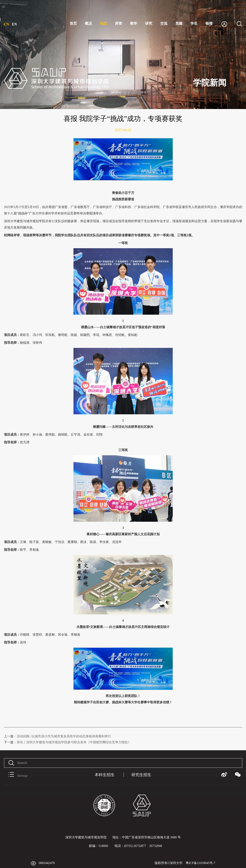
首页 (73, 23)
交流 (164, 23)
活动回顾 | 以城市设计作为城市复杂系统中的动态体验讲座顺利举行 (57, 736)
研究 (149, 23)
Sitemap (16, 775)
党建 (179, 23)
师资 (119, 23)
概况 (88, 23)
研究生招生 (141, 775)
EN (14, 24)
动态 (103, 23)
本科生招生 (105, 775)
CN (7, 24)
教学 (134, 23)
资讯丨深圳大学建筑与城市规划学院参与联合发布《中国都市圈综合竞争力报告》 (68, 742)
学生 (194, 23)
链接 (209, 23)
